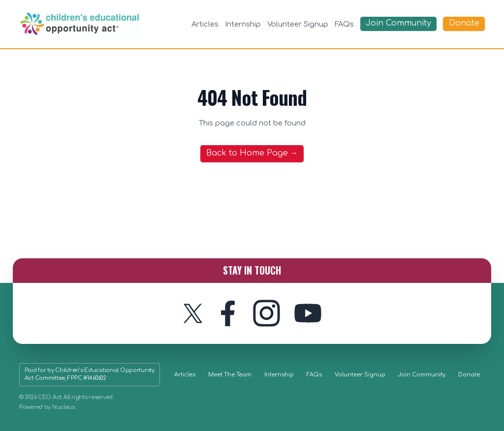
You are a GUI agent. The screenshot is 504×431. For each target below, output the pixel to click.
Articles (205, 24)
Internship (243, 24)
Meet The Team (230, 375)
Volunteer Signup (298, 24)
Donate (469, 375)
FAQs (344, 24)
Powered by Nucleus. (47, 407)
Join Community (422, 375)
